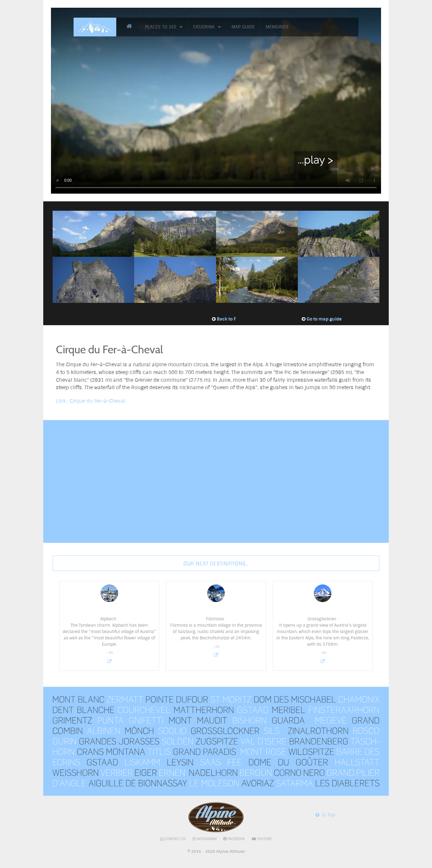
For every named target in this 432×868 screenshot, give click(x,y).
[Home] (130, 26)
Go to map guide (324, 319)
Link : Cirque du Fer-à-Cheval (91, 401)
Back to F (226, 319)
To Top (325, 815)
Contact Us (175, 839)
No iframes (216, 480)
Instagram (207, 839)
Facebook (236, 839)
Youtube (264, 839)
